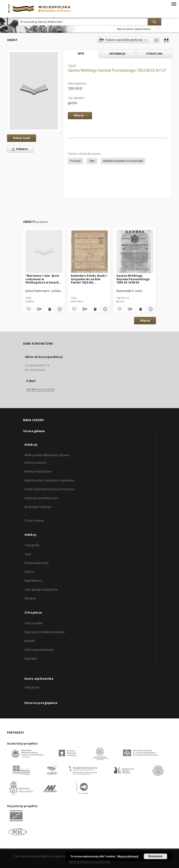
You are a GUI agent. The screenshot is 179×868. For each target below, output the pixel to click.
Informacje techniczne (39, 650)
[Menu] (174, 4)
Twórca (29, 572)
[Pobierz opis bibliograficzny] (39, 309)
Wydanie (30, 598)
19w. (92, 161)
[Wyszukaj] (155, 22)
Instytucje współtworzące (41, 498)
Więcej (145, 320)
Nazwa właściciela (36, 563)
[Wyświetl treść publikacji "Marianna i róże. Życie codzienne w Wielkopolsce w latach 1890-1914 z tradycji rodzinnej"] (49, 309)
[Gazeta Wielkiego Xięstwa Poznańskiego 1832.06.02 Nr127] (34, 91)
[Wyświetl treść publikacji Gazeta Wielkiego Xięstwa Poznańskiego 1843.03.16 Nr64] (140, 309)
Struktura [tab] (154, 54)
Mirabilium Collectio (38, 507)
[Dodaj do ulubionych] (156, 40)
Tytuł (28, 554)
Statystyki (31, 659)
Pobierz (19, 149)
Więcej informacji (128, 856)
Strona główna (34, 431)
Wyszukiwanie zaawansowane (134, 29)
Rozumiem (156, 856)
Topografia (32, 545)
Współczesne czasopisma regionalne (49, 480)
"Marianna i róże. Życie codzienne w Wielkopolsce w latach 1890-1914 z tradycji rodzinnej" (42, 279)
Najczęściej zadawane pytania (45, 632)
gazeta (72, 103)
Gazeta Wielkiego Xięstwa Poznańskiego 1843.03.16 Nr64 (133, 279)
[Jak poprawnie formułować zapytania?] (158, 29)
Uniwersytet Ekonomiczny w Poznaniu (50, 489)
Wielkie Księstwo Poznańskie (123, 161)
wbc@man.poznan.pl (40, 389)
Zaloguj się (32, 687)
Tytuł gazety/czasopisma (41, 590)
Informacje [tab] (117, 54)
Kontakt (30, 641)
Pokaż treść (22, 138)
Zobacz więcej (34, 520)
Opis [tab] (81, 54)
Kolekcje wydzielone (38, 471)
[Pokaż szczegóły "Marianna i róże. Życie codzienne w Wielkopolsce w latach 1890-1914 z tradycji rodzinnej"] (59, 309)
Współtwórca (33, 581)
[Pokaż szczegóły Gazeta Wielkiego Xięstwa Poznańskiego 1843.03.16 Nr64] (150, 309)
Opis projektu (34, 623)
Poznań (76, 161)
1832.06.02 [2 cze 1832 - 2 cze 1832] (75, 88)
